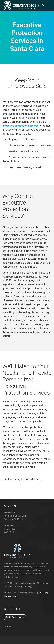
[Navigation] (50, 3)
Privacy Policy (11, 596)
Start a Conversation (15, 617)
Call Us (9, 627)
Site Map (42, 593)
